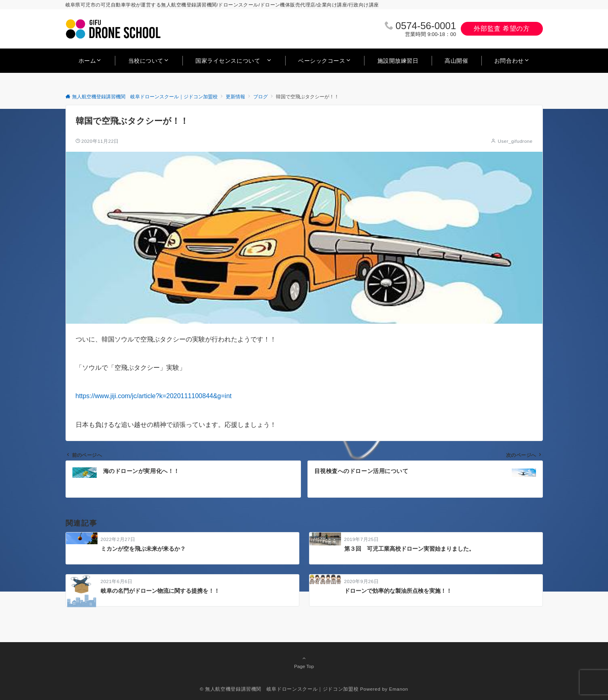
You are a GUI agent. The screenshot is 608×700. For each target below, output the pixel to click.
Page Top (304, 662)
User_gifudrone (515, 141)
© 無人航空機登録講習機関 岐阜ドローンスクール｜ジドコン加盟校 (279, 689)
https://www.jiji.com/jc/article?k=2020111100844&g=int (154, 396)
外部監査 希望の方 (502, 29)
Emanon (399, 689)
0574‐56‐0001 (426, 26)
